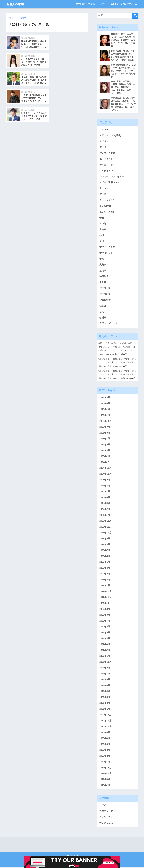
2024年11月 (105, 468)
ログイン (104, 806)
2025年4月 (105, 450)
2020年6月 (105, 739)
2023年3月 (105, 574)
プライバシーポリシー (98, 4)
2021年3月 (105, 698)
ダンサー (104, 195)
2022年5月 (105, 633)
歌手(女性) (105, 289)
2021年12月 (105, 662)
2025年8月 (105, 433)
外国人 (103, 236)
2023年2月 (105, 580)
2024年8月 (105, 486)
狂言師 (103, 307)
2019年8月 (105, 780)
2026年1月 (105, 415)
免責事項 (115, 4)
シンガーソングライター (112, 177)
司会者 (103, 230)
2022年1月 (105, 657)
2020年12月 (105, 716)
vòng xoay (119, 366)
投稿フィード (106, 812)
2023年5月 (105, 562)
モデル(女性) (106, 206)
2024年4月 (105, 503)
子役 (102, 260)
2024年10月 (105, 474)
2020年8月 (105, 733)
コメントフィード (108, 818)
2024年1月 (105, 515)
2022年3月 (105, 645)
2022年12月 (105, 592)
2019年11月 (105, 774)
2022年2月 (105, 651)
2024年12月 (105, 462)
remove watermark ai (123, 378)
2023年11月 (105, 527)
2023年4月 (105, 568)
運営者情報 (81, 4)
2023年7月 (105, 551)
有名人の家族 (16, 4)
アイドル (104, 142)
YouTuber (104, 130)
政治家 (103, 271)
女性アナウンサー (108, 248)
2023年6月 (105, 556)
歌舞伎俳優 (105, 301)
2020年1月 (105, 763)
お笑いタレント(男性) (110, 136)
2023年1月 (105, 586)
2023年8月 (105, 545)
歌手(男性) (105, 295)
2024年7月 (105, 492)
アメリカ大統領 (107, 153)
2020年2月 (105, 757)
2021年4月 (105, 692)
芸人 (102, 313)
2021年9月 (105, 668)
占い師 (103, 224)
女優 (102, 242)
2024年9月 (105, 480)
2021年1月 (105, 710)
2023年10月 (105, 533)
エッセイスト (106, 159)
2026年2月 (105, 409)
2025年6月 (105, 444)
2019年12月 (105, 769)
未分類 (103, 283)
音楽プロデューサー (109, 324)
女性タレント (106, 254)
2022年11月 (105, 598)
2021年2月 (105, 704)
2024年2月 (105, 509)
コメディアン (106, 171)
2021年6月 (105, 680)
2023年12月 (105, 521)
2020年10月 (105, 727)
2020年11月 (105, 721)
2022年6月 (105, 627)
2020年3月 (105, 751)
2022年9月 (105, 609)
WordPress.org (107, 824)
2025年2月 (105, 456)
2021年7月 (105, 674)
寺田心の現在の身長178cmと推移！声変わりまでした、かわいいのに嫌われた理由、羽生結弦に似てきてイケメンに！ (117, 348)
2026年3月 (105, 403)
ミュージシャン (107, 201)
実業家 (103, 265)
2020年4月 (105, 745)
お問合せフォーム (129, 4)
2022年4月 (105, 639)
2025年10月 (105, 421)
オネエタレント (107, 165)
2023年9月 (105, 539)
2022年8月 (105, 615)
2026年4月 (105, 397)
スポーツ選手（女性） (111, 183)
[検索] (135, 16)
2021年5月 (105, 686)
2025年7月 (105, 439)
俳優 (102, 218)
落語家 (103, 319)
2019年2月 (105, 786)
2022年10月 (105, 604)
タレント (104, 189)
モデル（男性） (107, 212)
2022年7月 (105, 621)
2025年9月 (105, 427)
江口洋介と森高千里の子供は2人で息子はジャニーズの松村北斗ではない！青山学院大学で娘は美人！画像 (117, 363)
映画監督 (104, 277)
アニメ (103, 148)
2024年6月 (105, 498)
